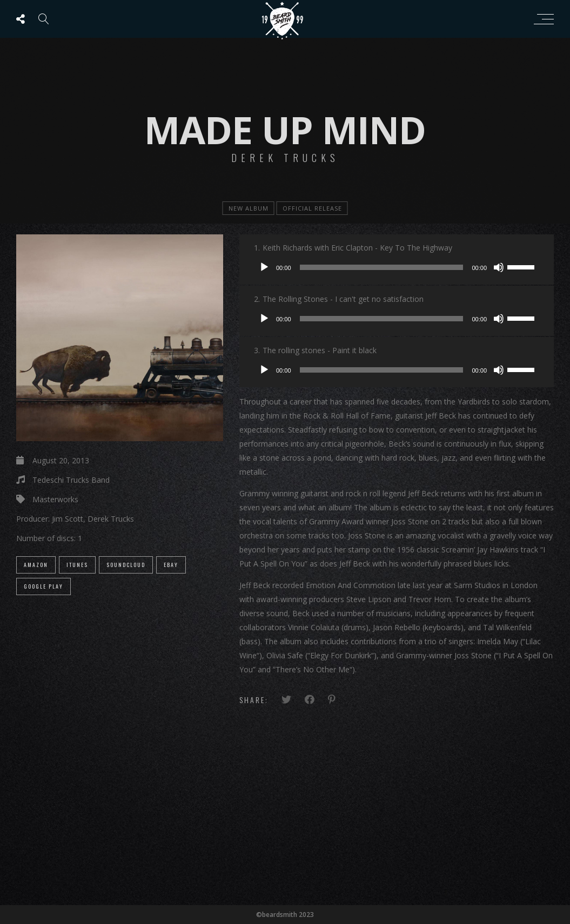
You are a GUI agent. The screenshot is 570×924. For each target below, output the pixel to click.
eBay (171, 565)
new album (249, 208)
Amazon (36, 565)
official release (312, 208)
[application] (397, 267)
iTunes (77, 565)
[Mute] (499, 267)
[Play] (264, 267)
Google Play (43, 586)
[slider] (382, 267)
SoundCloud (126, 565)
